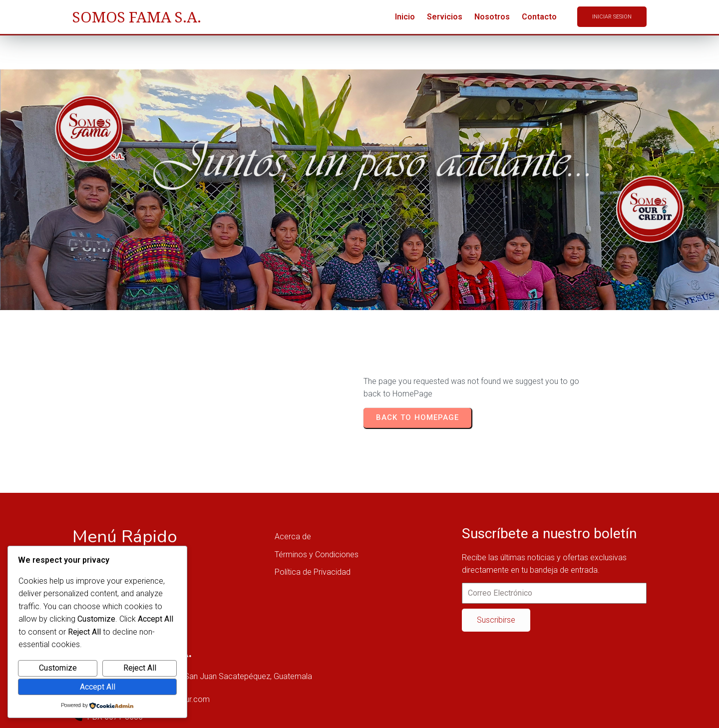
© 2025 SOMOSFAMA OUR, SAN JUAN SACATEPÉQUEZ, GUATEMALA (194, 712)
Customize (58, 668)
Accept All (98, 687)
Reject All (140, 668)
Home (103, 203)
